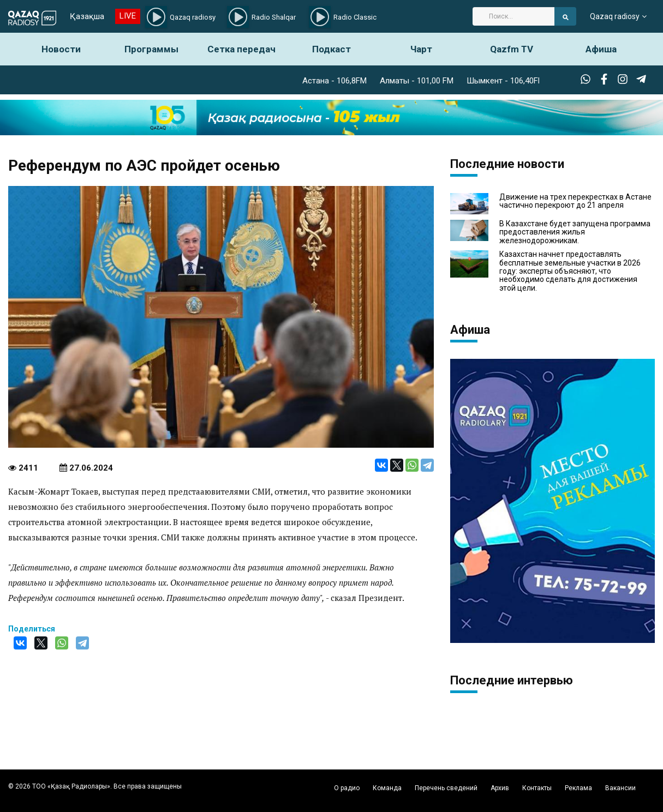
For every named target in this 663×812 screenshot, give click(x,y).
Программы (151, 49)
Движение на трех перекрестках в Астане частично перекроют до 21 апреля (575, 201)
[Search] (513, 16)
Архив (500, 788)
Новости (61, 49)
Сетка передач (241, 49)
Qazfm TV (512, 49)
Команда (387, 788)
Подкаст (332, 49)
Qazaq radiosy (615, 16)
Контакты (537, 788)
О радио (347, 788)
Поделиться (32, 629)
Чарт (421, 49)
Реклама (578, 788)
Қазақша (87, 16)
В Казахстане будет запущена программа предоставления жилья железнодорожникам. (575, 232)
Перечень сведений (446, 788)
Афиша (601, 49)
